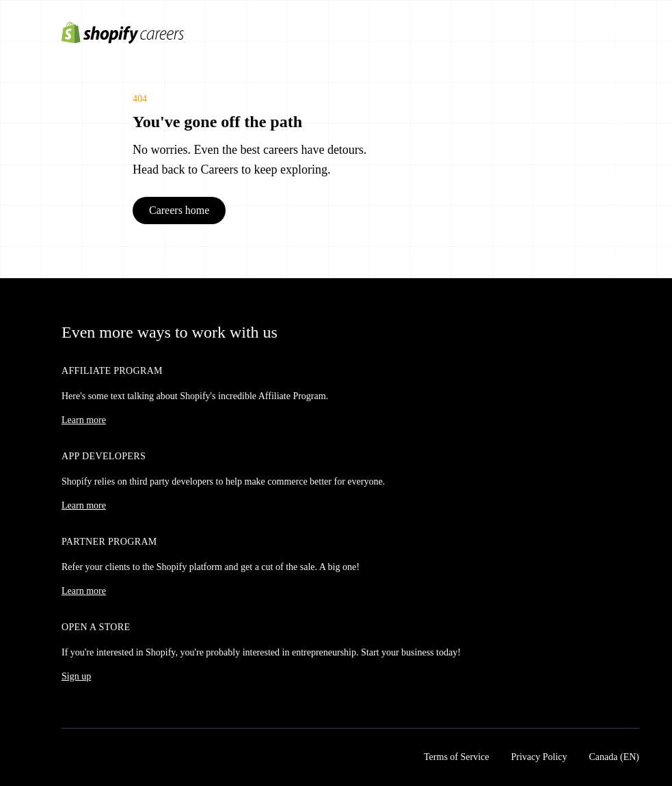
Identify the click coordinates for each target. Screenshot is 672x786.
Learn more (84, 420)
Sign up (76, 676)
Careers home (179, 210)
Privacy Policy (539, 757)
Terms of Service (456, 757)
